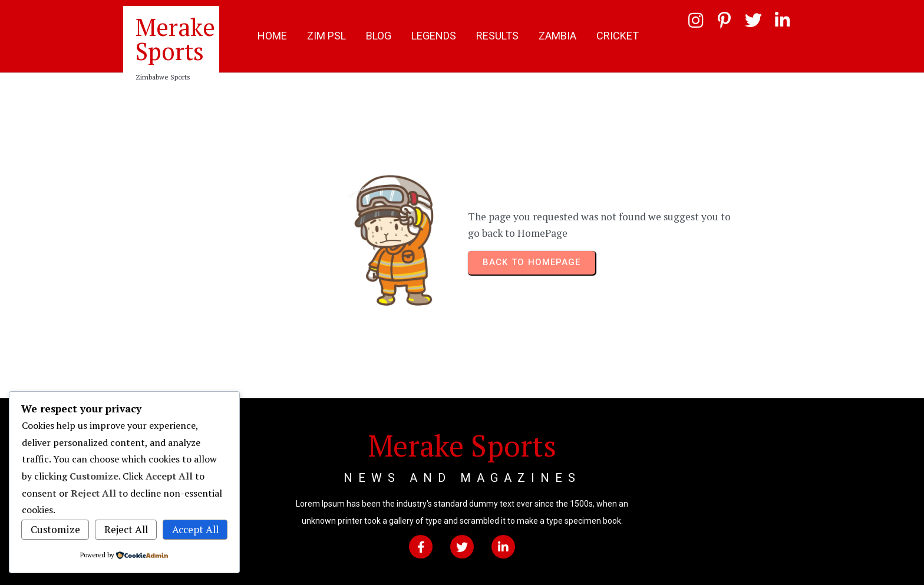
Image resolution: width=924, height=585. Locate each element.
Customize (55, 529)
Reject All (126, 529)
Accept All (195, 529)
